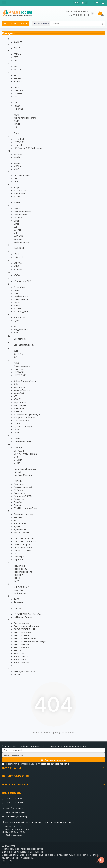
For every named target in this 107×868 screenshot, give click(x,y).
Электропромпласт (24, 632)
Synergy (18, 239)
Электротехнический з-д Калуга (30, 641)
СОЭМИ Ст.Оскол (22, 551)
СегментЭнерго (22, 545)
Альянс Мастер (21, 299)
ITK (15, 127)
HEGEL (17, 103)
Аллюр (17, 293)
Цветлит (18, 608)
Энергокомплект (22, 663)
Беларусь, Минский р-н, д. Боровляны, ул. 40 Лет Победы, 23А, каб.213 (40, 822)
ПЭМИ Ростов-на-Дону (25, 508)
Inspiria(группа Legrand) (25, 118)
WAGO (17, 275)
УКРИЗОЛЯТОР (21, 587)
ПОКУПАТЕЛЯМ (53, 768)
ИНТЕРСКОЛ (20, 375)
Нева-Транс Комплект (25, 469)
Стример (18, 560)
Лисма (17, 439)
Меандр (18, 448)
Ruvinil (17, 203)
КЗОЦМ (17, 399)
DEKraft (17, 54)
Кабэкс (17, 384)
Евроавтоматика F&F (24, 345)
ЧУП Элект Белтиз (23, 617)
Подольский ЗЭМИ (23, 496)
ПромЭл (18, 502)
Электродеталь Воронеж (27, 626)
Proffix (17, 196)
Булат (17, 321)
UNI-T (16, 254)
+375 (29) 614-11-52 (15, 808)
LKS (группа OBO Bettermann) (28, 148)
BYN (97, 3)
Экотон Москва (21, 623)
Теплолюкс (19, 566)
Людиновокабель (23, 442)
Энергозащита (21, 657)
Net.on (17, 163)
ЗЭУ (16, 357)
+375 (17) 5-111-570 (14, 799)
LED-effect (19, 139)
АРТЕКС (18, 308)
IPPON (17, 124)
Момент (18, 460)
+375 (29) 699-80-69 (15, 812)
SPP (16, 233)
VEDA (16, 266)
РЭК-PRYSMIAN (21, 532)
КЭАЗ (16, 430)
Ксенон (17, 423)
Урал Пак (18, 590)
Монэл (17, 463)
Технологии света (23, 572)
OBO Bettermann (22, 175)
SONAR (17, 230)
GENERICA (19, 91)
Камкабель (19, 387)
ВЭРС (16, 333)
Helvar (17, 106)
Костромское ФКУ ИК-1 (25, 417)
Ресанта (18, 517)
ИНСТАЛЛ (19, 372)
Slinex (17, 224)
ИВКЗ (16, 363)
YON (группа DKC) (23, 281)
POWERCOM (20, 190)
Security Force (21, 215)
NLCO (16, 169)
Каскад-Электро (22, 390)
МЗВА (16, 457)
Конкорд (18, 411)
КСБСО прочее (21, 420)
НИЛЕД (17, 472)
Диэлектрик (20, 339)
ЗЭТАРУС (18, 354)
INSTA (17, 121)
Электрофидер (21, 647)
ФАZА (16, 599)
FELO (16, 75)
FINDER (17, 78)
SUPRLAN (18, 236)
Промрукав (19, 499)
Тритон (17, 578)
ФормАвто (19, 602)
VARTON (18, 263)
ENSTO (17, 69)
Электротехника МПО (25, 638)
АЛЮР (17, 302)
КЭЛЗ (16, 433)
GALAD (17, 88)
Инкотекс (18, 369)
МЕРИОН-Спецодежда (25, 454)
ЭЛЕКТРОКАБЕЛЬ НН (24, 629)
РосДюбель (20, 523)
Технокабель (20, 569)
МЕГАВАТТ (19, 451)
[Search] (78, 24)
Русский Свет (21, 529)
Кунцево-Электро (23, 427)
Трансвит (18, 575)
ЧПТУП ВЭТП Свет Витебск (28, 614)
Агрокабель (20, 287)
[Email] (53, 750)
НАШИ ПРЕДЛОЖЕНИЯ (53, 776)
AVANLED (18, 42)
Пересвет (19, 484)
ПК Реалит (19, 490)
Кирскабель (20, 402)
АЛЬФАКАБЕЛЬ (21, 296)
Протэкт (18, 505)
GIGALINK (18, 94)
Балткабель (20, 318)
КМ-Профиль (20, 405)
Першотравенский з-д (25, 487)
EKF (16, 66)
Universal (18, 257)
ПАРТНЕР (18, 481)
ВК (15, 327)
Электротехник (22, 635)
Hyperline (18, 109)
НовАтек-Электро (23, 475)
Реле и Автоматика (23, 514)
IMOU (16, 115)
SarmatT (18, 209)
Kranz (16, 133)
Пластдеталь (20, 493)
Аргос (17, 305)
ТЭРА (16, 581)
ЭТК (16, 666)
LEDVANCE (19, 142)
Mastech (18, 154)
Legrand (18, 145)
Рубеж (17, 526)
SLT (16, 227)
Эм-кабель (19, 653)
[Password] (53, 755)
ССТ (16, 554)
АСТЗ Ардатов (21, 312)
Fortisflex (18, 81)
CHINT (17, 48)
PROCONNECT (21, 193)
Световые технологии (25, 542)
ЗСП (16, 351)
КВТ (16, 396)
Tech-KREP (19, 248)
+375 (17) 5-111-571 (14, 803)
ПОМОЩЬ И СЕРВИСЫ (53, 785)
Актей (17, 290)
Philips (17, 187)
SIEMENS (18, 218)
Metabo (17, 157)
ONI (15, 178)
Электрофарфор (22, 644)
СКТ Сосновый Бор (23, 548)
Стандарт (19, 557)
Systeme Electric (22, 242)
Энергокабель (21, 660)
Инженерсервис (22, 366)
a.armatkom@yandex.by (16, 816)
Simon (17, 221)
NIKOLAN (18, 166)
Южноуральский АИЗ (24, 672)
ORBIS (17, 181)
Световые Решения (24, 538)
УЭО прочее (20, 593)
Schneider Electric (22, 212)
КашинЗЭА (19, 393)
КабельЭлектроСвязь (25, 381)
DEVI (16, 57)
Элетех (17, 650)
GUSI (16, 97)
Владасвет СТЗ (22, 330)
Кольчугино (19, 408)
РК (15, 520)
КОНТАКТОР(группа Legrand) (28, 414)
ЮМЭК (17, 675)
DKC (16, 60)
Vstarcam (18, 269)
